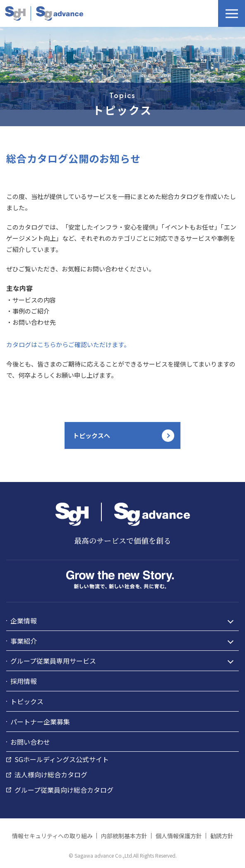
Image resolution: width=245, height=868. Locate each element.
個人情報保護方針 (179, 836)
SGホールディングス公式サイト (62, 759)
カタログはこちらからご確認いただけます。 (68, 344)
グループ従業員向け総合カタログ (64, 790)
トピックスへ (91, 435)
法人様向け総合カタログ (51, 774)
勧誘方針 (222, 836)
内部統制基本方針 (124, 836)
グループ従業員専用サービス (53, 661)
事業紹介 (24, 641)
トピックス (27, 701)
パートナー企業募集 (40, 722)
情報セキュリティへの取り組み (52, 836)
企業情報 (24, 621)
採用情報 (24, 681)
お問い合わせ (30, 742)
